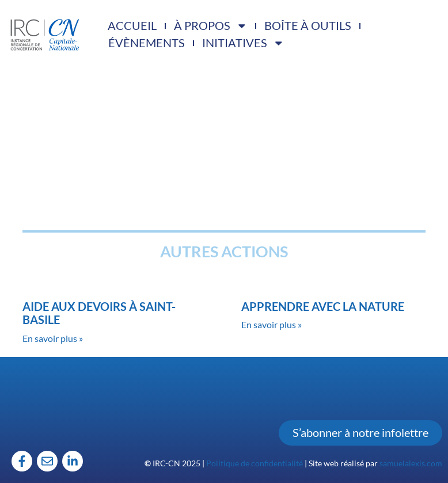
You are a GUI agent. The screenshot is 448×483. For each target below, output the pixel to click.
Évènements (147, 43)
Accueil (132, 26)
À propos (211, 26)
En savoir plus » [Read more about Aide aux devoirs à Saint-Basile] (53, 338)
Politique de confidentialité (255, 463)
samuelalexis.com (411, 463)
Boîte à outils (308, 26)
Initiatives (243, 43)
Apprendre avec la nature (323, 307)
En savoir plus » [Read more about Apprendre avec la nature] (272, 324)
